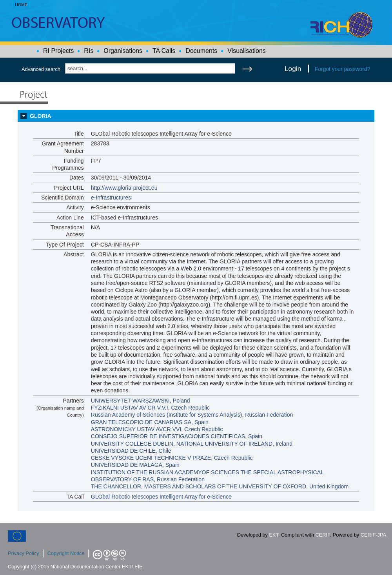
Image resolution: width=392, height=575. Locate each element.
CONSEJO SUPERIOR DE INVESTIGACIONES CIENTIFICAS (168, 436)
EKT (274, 535)
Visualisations (247, 51)
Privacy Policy (24, 553)
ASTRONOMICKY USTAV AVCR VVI (136, 429)
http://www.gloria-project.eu (124, 188)
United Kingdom (329, 486)
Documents (201, 51)
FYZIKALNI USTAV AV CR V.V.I (130, 408)
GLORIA (41, 116)
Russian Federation (269, 415)
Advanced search (41, 69)
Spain (201, 422)
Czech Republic (190, 408)
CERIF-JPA (373, 535)
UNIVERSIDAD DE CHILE (123, 451)
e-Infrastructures (111, 198)
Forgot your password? (342, 69)
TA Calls (164, 51)
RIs (89, 51)
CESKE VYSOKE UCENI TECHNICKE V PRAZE (151, 458)
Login (293, 69)
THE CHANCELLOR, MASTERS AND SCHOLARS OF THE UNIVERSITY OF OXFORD (199, 486)
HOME (21, 5)
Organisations (123, 51)
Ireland (284, 444)
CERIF (323, 535)
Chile (165, 451)
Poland (181, 401)
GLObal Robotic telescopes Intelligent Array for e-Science (161, 497)
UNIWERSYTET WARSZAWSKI (130, 401)
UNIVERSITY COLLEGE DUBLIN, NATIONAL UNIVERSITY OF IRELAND (182, 444)
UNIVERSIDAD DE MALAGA (127, 465)
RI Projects (58, 51)
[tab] (196, 116)
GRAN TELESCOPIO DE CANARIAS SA (141, 422)
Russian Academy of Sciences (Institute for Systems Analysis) (167, 415)
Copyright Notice (66, 553)
